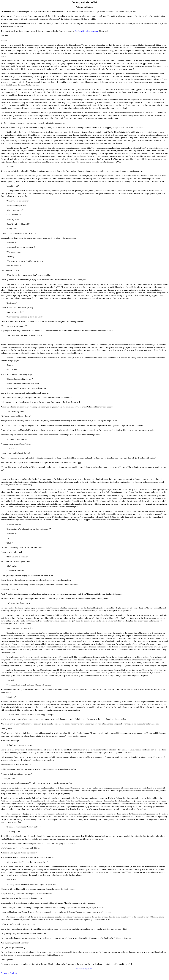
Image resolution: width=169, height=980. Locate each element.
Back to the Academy (9, 973)
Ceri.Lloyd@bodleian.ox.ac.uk (86, 31)
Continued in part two (85, 969)
